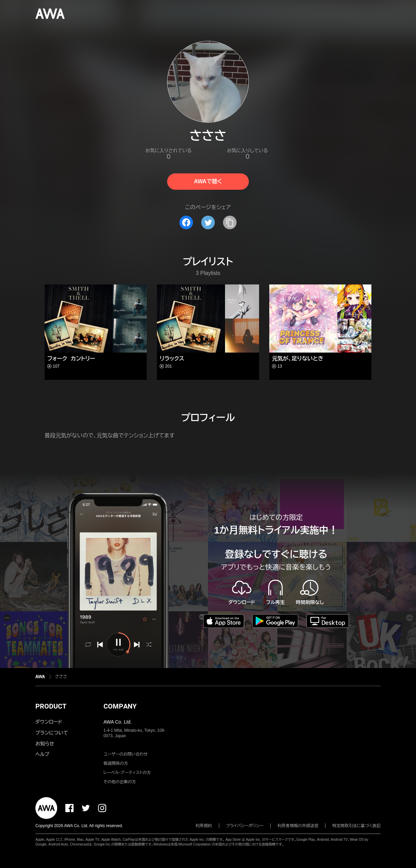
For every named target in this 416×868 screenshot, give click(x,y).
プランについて (52, 733)
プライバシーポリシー (245, 826)
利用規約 (204, 826)
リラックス (172, 359)
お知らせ (45, 744)
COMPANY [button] (120, 706)
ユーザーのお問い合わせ (126, 754)
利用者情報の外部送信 (298, 826)
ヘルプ (42, 754)
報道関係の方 (116, 763)
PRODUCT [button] (51, 706)
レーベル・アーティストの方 (127, 773)
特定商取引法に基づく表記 (356, 826)
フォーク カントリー (71, 359)
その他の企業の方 (120, 782)
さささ (61, 677)
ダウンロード (49, 722)
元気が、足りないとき (298, 359)
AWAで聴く (208, 181)
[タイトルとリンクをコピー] (230, 222)
